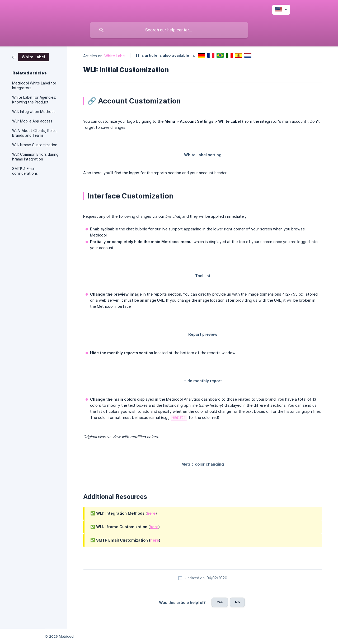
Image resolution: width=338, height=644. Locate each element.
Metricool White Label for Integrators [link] (34, 86)
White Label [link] (115, 56)
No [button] (237, 602)
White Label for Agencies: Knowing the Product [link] (34, 100)
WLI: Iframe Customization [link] (35, 145)
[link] (30, 57)
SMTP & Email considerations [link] (25, 171)
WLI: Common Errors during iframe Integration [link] (35, 157)
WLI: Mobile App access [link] (32, 121)
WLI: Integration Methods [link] (34, 112)
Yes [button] (220, 602)
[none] (281, 10)
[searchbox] (169, 30)
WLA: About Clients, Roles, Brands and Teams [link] (35, 133)
